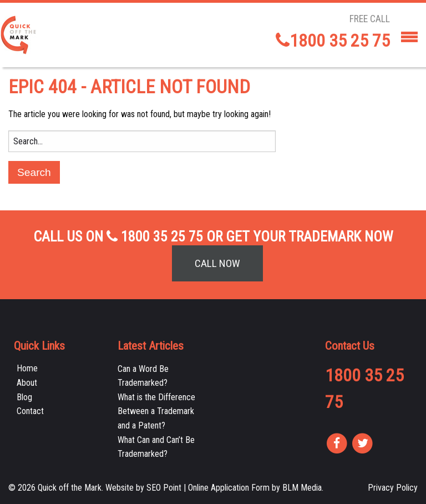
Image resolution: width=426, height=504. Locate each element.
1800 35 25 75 (333, 41)
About (27, 383)
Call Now (217, 263)
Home (27, 368)
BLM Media (302, 488)
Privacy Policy (393, 488)
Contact (30, 411)
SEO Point (164, 488)
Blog (24, 397)
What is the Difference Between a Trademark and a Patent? (156, 411)
